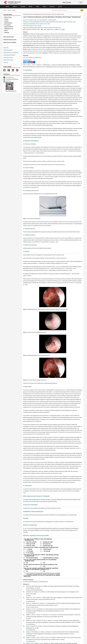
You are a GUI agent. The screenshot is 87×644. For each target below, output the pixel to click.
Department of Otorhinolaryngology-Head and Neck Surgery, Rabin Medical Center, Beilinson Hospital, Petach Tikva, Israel (49, 22)
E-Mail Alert (6, 48)
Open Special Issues (9, 37)
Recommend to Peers (8, 57)
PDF (39, 29)
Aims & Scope (8, 17)
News (38, 7)
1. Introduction (28, 70)
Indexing (6, 32)
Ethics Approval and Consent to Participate (36, 496)
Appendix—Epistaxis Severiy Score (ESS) (36, 535)
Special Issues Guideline (10, 42)
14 (30, 407)
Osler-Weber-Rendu (37, 57)
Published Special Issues (10, 40)
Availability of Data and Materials (33, 511)
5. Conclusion (27, 486)
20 (80, 455)
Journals (23, 7)
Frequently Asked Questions (9, 55)
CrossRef (36, 590)
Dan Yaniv (25, 20)
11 (58, 151)
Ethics (6, 31)
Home (7, 7)
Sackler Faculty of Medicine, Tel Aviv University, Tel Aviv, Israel (37, 24)
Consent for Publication (30, 505)
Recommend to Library (8, 60)
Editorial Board (8, 23)
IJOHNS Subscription (8, 50)
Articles (15, 7)
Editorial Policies (8, 27)
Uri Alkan (31, 20)
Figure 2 (54, 267)
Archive (6, 21)
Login (81, 2)
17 (40, 421)
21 (44, 459)
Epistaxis (30, 57)
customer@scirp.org (10, 77)
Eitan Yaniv (37, 20)
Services (52, 7)
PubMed (40, 590)
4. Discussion (27, 387)
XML (45, 29)
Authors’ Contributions (30, 525)
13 (24, 396)
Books (31, 7)
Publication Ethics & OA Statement (11, 53)
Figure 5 (29, 276)
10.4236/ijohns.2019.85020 (31, 29)
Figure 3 (58, 267)
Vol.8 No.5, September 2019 (58, 14)
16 (48, 412)
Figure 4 (25, 276)
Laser (27, 57)
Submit (60, 7)
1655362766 (8, 81)
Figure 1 (37, 187)
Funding (26, 518)
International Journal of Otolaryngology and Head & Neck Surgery (37, 14)
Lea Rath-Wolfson (51, 20)
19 (81, 443)
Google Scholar (30, 590)
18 (51, 441)
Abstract (25, 32)
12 (76, 392)
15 (79, 407)
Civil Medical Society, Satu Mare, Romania (32, 26)
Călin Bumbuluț (43, 20)
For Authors (7, 25)
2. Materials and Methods (31, 141)
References (26, 584)
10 (76, 130)
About (44, 7)
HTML (42, 29)
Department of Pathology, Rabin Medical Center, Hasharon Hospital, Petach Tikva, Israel (42, 28)
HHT (24, 57)
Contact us (6, 62)
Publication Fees (8, 29)
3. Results (26, 251)
